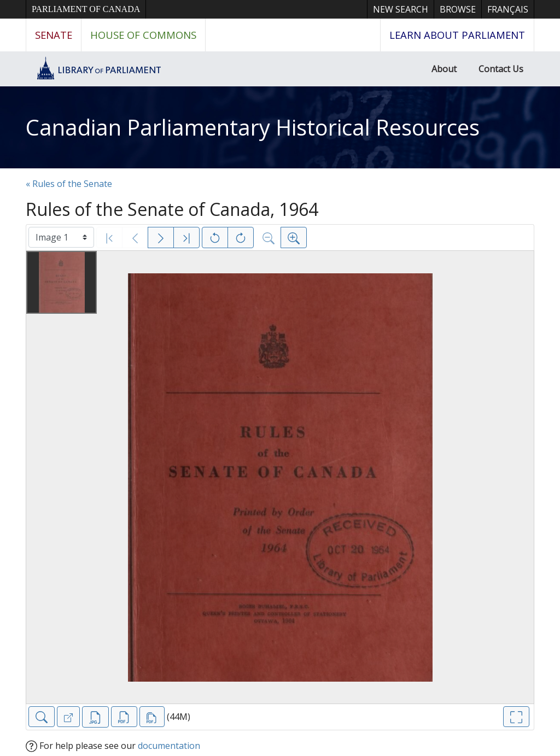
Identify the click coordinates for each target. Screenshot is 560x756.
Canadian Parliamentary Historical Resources (253, 127)
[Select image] (61, 237)
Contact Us (501, 69)
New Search (401, 9)
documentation (169, 746)
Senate (54, 35)
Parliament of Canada (86, 9)
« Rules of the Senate (69, 184)
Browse (458, 9)
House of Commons (143, 35)
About (444, 69)
